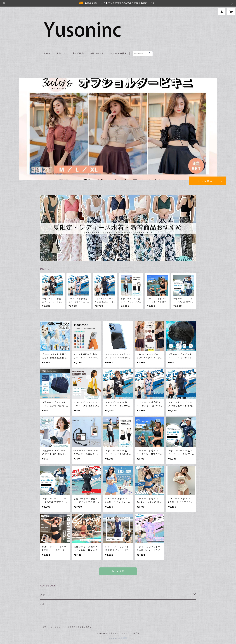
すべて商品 (78, 53)
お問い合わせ (97, 53)
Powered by (118, 638)
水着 (42, 595)
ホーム (47, 53)
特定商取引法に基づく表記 (80, 627)
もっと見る (118, 571)
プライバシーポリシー (53, 627)
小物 (42, 604)
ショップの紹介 (118, 53)
